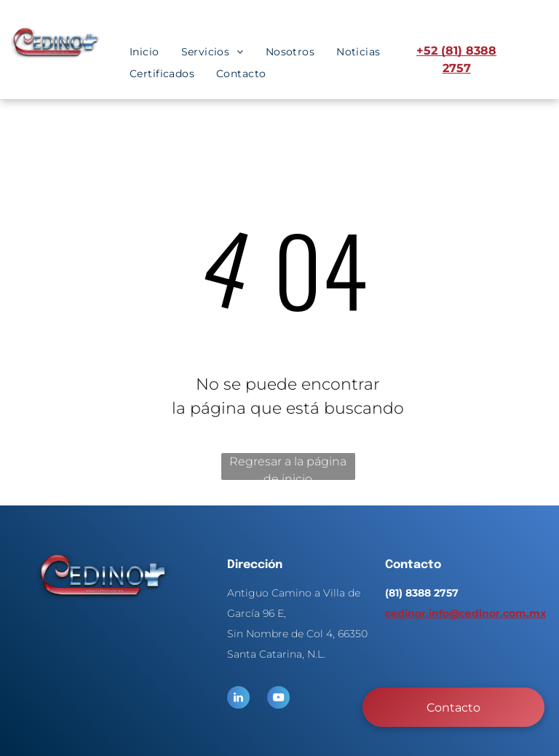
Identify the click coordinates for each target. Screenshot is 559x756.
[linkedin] (238, 699)
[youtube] (278, 699)
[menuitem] (144, 52)
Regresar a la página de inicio (288, 467)
